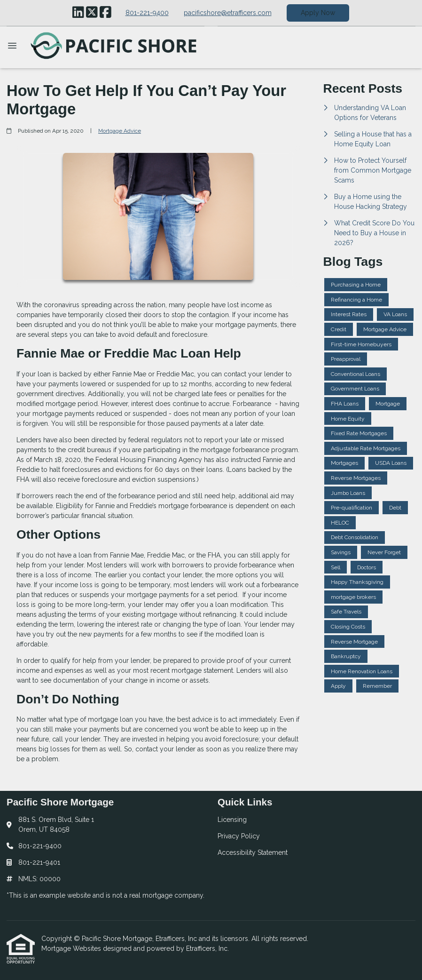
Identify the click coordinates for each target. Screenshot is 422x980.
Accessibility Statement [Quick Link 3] (253, 853)
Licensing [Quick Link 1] (232, 820)
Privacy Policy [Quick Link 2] (239, 836)
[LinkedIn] (78, 13)
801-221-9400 (147, 13)
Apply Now (318, 13)
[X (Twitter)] (92, 13)
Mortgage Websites (72, 948)
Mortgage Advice (120, 131)
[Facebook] (105, 13)
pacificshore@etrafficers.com (228, 13)
